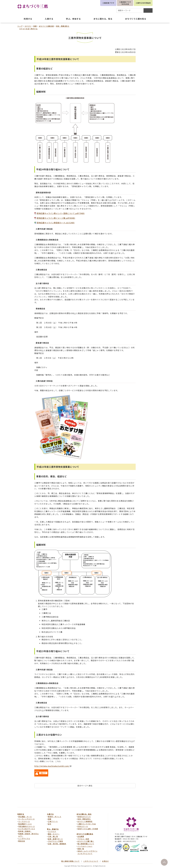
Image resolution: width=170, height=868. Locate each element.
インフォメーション (85, 846)
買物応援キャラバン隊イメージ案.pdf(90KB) (56, 218)
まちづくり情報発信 (85, 821)
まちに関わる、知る (84, 814)
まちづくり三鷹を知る (85, 834)
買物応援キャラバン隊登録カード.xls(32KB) (56, 223)
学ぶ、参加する (53, 829)
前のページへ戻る (85, 786)
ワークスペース (24, 821)
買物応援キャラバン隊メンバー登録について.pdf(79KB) (61, 213)
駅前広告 (22, 841)
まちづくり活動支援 (46, 26)
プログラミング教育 (55, 841)
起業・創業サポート (55, 839)
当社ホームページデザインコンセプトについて (87, 852)
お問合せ (105, 861)
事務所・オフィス (54, 817)
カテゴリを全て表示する (28, 29)
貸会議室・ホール (25, 817)
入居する (50, 814)
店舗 (50, 819)
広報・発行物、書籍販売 (57, 844)
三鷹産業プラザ (108, 3)
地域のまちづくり (84, 817)
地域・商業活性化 (63, 26)
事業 (35, 26)
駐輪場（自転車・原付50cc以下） (29, 835)
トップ (20, 26)
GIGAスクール (83, 826)
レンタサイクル (24, 839)
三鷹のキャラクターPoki (87, 824)
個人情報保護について (86, 844)
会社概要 (81, 836)
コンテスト (52, 831)
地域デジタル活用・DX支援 (88, 829)
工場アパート (53, 821)
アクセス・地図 (83, 839)
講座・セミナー (54, 834)
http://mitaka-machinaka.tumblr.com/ (53, 766)
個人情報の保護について (70, 861)
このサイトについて (91, 861)
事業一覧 (81, 849)
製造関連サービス (25, 824)
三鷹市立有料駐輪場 (143, 3)
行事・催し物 (53, 836)
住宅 (50, 824)
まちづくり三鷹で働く (86, 841)
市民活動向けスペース (27, 826)
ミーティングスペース (27, 819)
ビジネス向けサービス (27, 829)
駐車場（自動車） (25, 831)
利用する (21, 814)
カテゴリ (28, 26)
